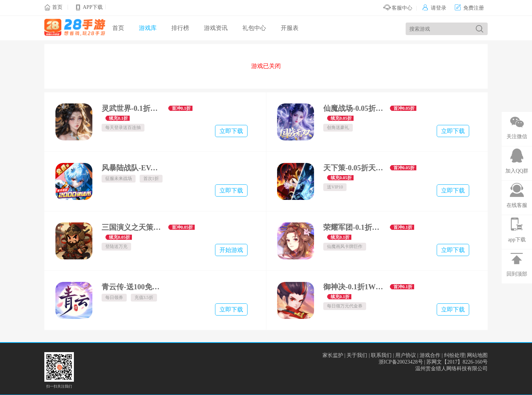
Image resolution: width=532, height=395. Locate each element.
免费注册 (469, 8)
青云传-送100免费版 (132, 287)
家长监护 (333, 355)
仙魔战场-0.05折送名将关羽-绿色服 (354, 108)
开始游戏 (231, 250)
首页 (57, 7)
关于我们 (357, 355)
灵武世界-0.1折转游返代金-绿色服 (132, 108)
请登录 (434, 8)
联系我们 (381, 355)
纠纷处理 (454, 355)
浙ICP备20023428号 (401, 362)
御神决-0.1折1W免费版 (354, 287)
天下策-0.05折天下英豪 (354, 168)
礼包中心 (254, 28)
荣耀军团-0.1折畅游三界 (354, 227)
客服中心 (398, 8)
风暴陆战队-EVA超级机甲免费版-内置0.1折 (132, 168)
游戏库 (148, 28)
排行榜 (180, 28)
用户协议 (406, 355)
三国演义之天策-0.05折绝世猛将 (132, 227)
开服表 (290, 28)
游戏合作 (430, 355)
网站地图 (477, 355)
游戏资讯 (216, 28)
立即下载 (231, 131)
